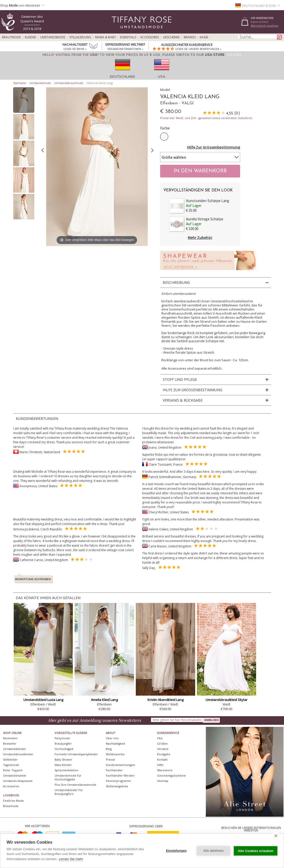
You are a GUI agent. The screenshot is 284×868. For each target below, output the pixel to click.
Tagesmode (11, 765)
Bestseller (10, 743)
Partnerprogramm (118, 781)
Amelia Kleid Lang (104, 700)
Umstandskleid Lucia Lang (43, 700)
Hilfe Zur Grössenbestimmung (214, 147)
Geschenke (171, 37)
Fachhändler (114, 770)
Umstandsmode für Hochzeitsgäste (68, 777)
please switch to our (194, 55)
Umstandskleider (15, 749)
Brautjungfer (63, 743)
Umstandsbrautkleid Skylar (227, 700)
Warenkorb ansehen (265, 26)
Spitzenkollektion (66, 770)
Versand (163, 749)
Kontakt (162, 759)
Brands (190, 37)
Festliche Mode (13, 801)
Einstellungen (176, 851)
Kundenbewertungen (120, 765)
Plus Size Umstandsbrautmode (75, 785)
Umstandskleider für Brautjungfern (69, 792)
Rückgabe (164, 754)
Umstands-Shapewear (18, 781)
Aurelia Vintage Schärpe (205, 219)
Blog (109, 749)
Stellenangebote (117, 786)
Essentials (128, 37)
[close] (276, 836)
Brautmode (11, 37)
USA (162, 76)
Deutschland (123, 76)
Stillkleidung (80, 37)
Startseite (20, 83)
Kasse (204, 37)
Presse (110, 759)
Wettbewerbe (115, 754)
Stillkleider (10, 759)
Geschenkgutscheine (171, 775)
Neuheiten (10, 738)
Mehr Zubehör (200, 237)
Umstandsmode (53, 37)
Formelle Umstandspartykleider (76, 754)
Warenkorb (165, 770)
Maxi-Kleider (63, 765)
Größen (162, 743)
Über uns (112, 738)
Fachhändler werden (120, 775)
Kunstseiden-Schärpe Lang (208, 201)
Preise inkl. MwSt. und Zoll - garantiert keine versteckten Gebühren (206, 118)
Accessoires (149, 37)
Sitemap (163, 781)
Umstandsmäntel (15, 775)
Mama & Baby (106, 37)
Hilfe (160, 765)
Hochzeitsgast (64, 749)
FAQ (160, 738)
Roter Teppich (13, 770)
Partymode (62, 738)
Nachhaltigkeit (115, 743)
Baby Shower (63, 759)
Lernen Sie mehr (71, 859)
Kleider (30, 37)
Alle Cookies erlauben (256, 851)
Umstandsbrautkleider (18, 754)
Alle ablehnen (214, 851)
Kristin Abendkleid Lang (165, 700)
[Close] (235, 55)
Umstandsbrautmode (69, 83)
